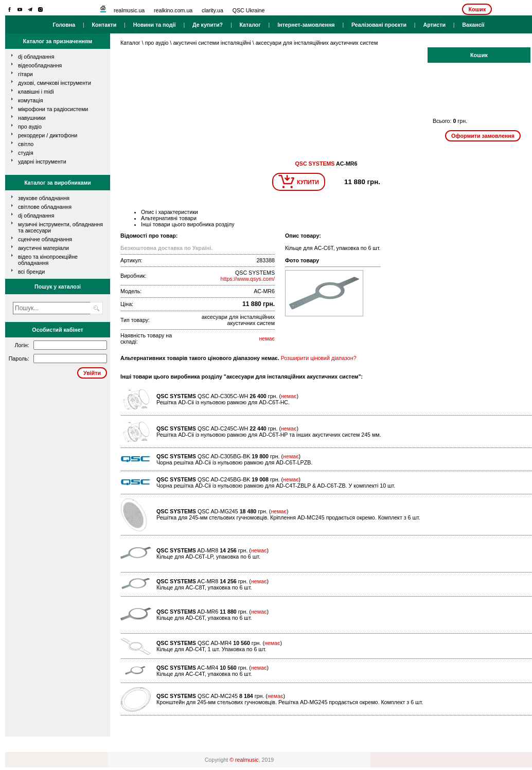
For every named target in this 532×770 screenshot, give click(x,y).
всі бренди (31, 272)
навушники (32, 118)
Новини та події (155, 25)
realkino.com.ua (173, 10)
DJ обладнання (36, 216)
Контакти (104, 25)
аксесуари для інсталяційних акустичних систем (317, 43)
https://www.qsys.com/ (248, 279)
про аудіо (30, 127)
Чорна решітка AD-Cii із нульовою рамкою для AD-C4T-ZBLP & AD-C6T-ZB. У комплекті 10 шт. (276, 486)
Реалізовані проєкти (379, 25)
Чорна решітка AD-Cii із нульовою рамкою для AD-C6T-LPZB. (234, 462)
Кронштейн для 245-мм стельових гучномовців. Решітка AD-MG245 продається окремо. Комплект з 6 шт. (290, 702)
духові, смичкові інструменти (55, 83)
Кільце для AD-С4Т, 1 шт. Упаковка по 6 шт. (211, 649)
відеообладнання (40, 65)
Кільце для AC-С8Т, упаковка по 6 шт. (204, 587)
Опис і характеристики (170, 212)
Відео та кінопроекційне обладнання (48, 260)
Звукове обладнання (44, 198)
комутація (30, 100)
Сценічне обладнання (45, 239)
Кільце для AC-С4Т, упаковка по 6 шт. (204, 674)
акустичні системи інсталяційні (212, 43)
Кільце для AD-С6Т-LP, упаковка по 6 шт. (208, 557)
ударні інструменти (42, 162)
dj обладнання (36, 57)
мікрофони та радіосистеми (53, 109)
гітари (25, 74)
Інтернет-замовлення (306, 25)
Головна (64, 25)
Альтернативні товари (169, 218)
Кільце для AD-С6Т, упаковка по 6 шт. (204, 618)
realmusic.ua (129, 10)
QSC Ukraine (249, 10)
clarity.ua (212, 10)
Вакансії (473, 25)
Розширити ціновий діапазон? (319, 358)
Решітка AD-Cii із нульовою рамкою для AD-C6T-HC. (223, 402)
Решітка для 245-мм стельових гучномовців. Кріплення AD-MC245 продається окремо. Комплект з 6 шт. (288, 517)
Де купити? (208, 25)
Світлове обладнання (45, 207)
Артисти (434, 25)
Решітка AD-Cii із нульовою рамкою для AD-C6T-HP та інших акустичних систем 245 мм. (269, 435)
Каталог (250, 25)
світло (26, 144)
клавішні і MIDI (36, 92)
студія (26, 153)
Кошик (477, 9)
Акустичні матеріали (43, 248)
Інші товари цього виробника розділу (188, 224)
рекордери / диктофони (48, 135)
